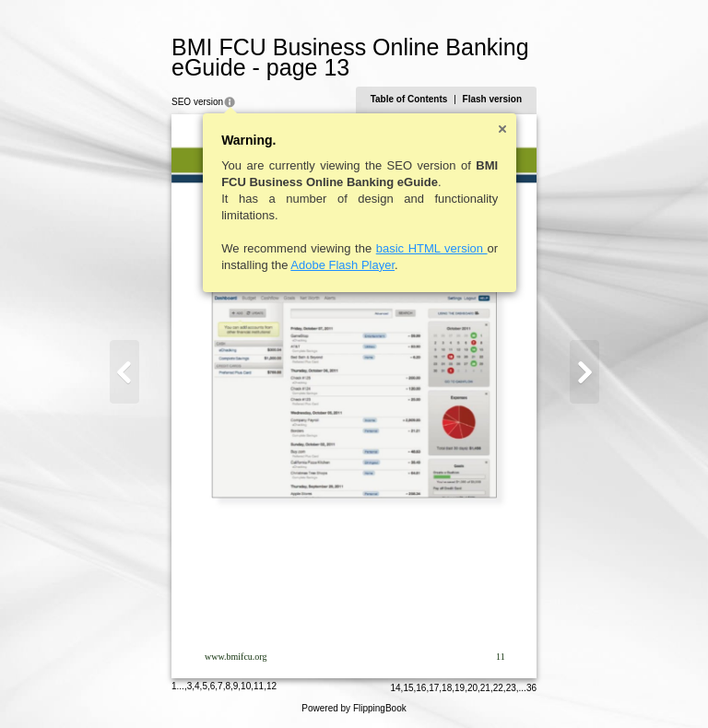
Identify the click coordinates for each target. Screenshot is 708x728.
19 (460, 688)
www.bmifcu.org (236, 657)
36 (531, 688)
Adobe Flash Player (342, 265)
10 (246, 686)
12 (271, 686)
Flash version (492, 99)
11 (259, 686)
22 (498, 688)
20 (472, 688)
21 (485, 688)
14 (395, 688)
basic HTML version (432, 248)
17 (434, 688)
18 (447, 688)
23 (511, 688)
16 (421, 688)
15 (408, 688)
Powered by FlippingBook (354, 708)
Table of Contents (409, 99)
